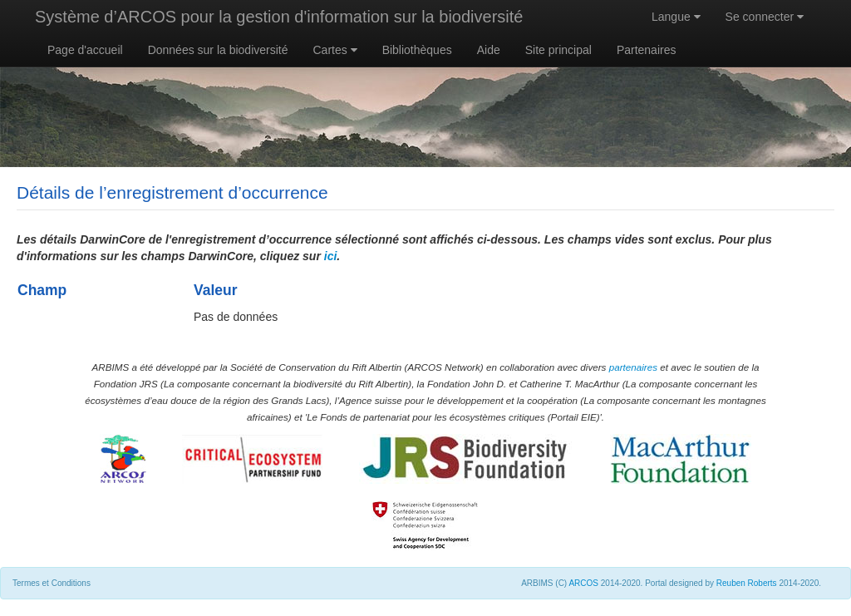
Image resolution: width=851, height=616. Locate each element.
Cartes (335, 50)
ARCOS (583, 583)
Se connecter (765, 17)
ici (331, 256)
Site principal (558, 50)
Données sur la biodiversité (218, 50)
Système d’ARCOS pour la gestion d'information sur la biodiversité (279, 17)
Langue (676, 17)
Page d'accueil (85, 50)
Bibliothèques (417, 50)
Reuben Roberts (747, 583)
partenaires (633, 367)
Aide (489, 50)
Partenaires (647, 50)
